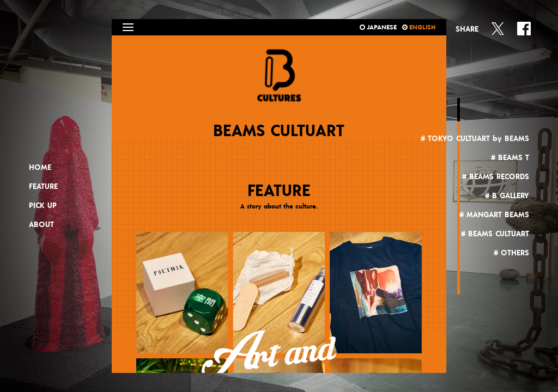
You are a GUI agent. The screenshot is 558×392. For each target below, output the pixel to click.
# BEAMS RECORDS (496, 177)
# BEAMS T (510, 158)
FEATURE (43, 187)
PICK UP (43, 206)
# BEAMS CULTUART (495, 234)
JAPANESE (378, 27)
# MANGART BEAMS (494, 215)
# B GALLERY (507, 196)
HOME (40, 168)
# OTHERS (511, 253)
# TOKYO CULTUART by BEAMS (475, 139)
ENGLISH (419, 27)
